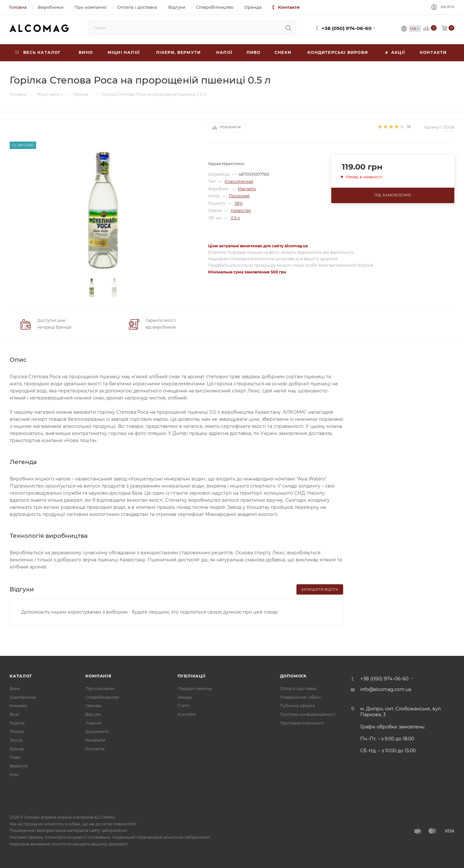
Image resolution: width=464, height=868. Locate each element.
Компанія (98, 676)
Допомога (293, 676)
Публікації (192, 676)
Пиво (15, 757)
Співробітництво (102, 697)
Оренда (93, 706)
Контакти (95, 749)
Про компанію (100, 689)
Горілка (17, 723)
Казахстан (241, 210)
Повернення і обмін (300, 697)
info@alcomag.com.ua (386, 689)
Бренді (17, 749)
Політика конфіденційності (308, 714)
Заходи (185, 697)
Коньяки (18, 706)
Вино (15, 689)
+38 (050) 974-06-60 (347, 28)
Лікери (17, 731)
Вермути (19, 766)
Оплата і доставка (298, 689)
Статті (184, 706)
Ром (14, 775)
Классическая (239, 181)
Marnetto (247, 189)
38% (239, 203)
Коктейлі (187, 714)
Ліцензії (93, 723)
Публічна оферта (297, 706)
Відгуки (93, 714)
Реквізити (95, 740)
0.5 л (235, 218)
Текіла (16, 740)
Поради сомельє (195, 689)
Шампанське (23, 697)
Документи (97, 731)
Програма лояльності (302, 723)
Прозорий (239, 196)
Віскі (14, 714)
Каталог (21, 676)
